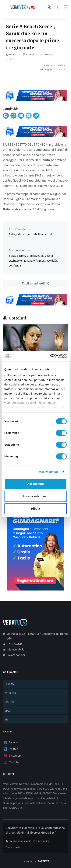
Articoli (49, 55)
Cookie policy (14, 847)
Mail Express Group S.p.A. (41, 833)
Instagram (12, 756)
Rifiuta (35, 509)
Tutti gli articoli (35, 284)
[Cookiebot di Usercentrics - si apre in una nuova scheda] (51, 356)
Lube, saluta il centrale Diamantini (30, 234)
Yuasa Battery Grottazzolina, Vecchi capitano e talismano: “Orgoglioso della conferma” (33, 260)
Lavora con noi (14, 655)
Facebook (12, 743)
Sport (13, 59)
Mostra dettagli (49, 472)
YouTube (11, 762)
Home (11, 55)
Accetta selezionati (35, 496)
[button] (59, 7)
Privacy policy (41, 841)
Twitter (10, 749)
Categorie (30, 55)
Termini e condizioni (18, 841)
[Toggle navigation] (5, 7)
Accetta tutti (35, 484)
